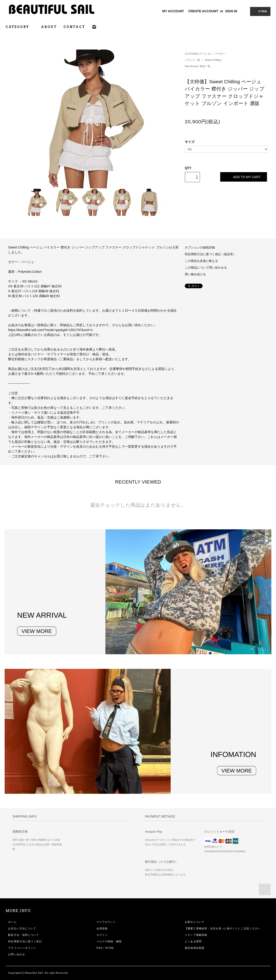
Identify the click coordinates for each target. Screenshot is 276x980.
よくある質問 (193, 941)
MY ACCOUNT (173, 11)
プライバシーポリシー (22, 948)
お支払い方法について (22, 928)
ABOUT (49, 27)
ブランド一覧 (193, 60)
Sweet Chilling (213, 60)
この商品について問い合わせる (206, 268)
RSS (100, 948)
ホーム (12, 922)
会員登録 (102, 928)
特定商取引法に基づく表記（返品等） (210, 254)
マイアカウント (106, 922)
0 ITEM (260, 11)
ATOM (110, 948)
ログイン (102, 935)
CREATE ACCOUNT (203, 11)
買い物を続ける (195, 274)
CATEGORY (20, 27)
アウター (220, 54)
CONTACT (74, 27)
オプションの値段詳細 (200, 248)
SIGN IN (231, 11)
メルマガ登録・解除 (109, 941)
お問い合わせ (17, 954)
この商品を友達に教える (201, 261)
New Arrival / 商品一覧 (198, 66)
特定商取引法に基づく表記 (25, 941)
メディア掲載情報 (196, 935)
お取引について (195, 922)
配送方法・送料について (24, 935)
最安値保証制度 (195, 948)
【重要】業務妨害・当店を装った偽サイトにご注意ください (223, 928)
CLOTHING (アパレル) (198, 54)
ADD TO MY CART (244, 177)
